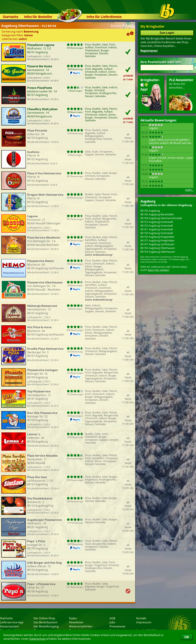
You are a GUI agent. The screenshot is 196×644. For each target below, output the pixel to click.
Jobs (112, 622)
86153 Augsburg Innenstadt (157, 226)
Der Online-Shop (44, 618)
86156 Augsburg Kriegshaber (157, 237)
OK (187, 637)
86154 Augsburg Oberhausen (158, 252)
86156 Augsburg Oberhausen (158, 248)
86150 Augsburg (150, 211)
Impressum (144, 622)
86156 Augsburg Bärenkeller (157, 214)
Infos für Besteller (38, 17)
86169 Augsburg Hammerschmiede (161, 218)
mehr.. (189, 190)
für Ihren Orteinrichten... (181, 94)
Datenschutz (37, 639)
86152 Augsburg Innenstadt (157, 222)
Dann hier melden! (158, 270)
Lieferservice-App (12, 622)
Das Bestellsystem (46, 622)
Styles (73, 618)
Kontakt (141, 618)
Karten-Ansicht (122, 26)
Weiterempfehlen (81, 626)
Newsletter (76, 622)
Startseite (11, 17)
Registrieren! (149, 51)
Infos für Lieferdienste (104, 17)
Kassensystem (9, 626)
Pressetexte (117, 626)
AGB (112, 618)
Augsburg (148, 201)
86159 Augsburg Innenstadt (157, 233)
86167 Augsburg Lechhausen (157, 244)
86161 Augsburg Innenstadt (157, 229)
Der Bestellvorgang (46, 626)
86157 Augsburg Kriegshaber (157, 240)
